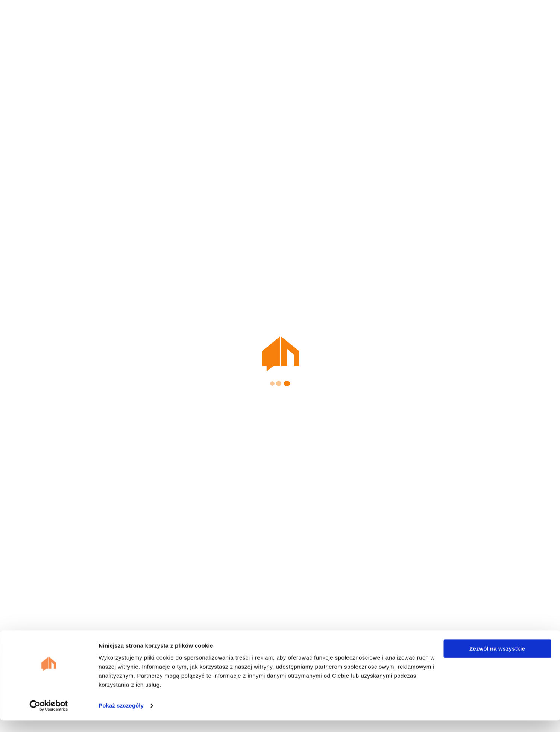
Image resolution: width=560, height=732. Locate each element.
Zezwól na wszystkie (497, 660)
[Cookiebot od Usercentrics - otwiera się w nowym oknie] (49, 717)
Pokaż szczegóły (121, 717)
